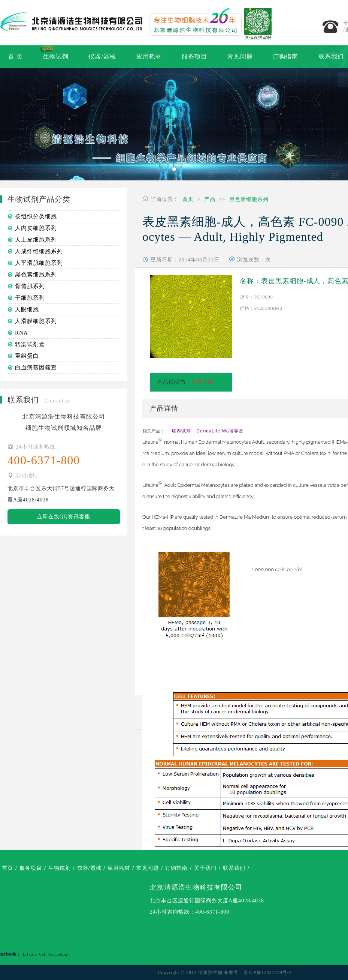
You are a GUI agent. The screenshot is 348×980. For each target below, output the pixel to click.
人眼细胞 (27, 309)
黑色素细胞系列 (249, 199)
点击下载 (202, 382)
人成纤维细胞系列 (39, 251)
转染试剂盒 (30, 344)
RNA (22, 333)
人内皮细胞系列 (36, 228)
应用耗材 (149, 56)
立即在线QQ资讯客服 (64, 517)
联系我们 (234, 868)
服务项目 (194, 56)
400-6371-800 (212, 912)
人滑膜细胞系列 (36, 321)
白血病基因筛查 (36, 368)
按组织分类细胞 (36, 216)
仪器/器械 (102, 56)
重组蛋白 (27, 356)
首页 (188, 199)
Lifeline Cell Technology (46, 954)
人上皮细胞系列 (36, 240)
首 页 (16, 56)
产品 (210, 199)
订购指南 (285, 56)
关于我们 (205, 868)
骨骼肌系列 (30, 286)
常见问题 (240, 56)
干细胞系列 (30, 298)
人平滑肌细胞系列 (39, 263)
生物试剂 (56, 56)
